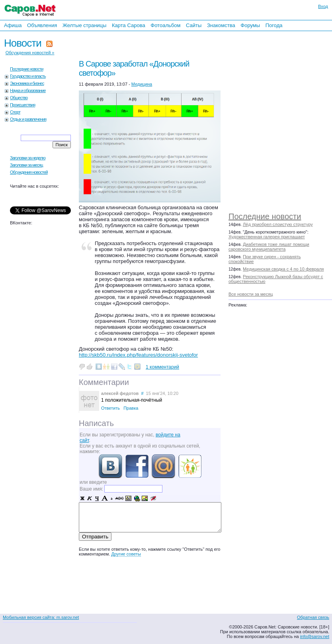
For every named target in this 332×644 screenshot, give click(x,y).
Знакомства (221, 25)
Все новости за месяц (251, 294)
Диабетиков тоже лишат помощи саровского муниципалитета (269, 247)
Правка (131, 408)
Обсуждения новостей (29, 172)
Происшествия (22, 105)
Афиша (13, 25)
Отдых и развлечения (28, 119)
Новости (23, 43)
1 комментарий (162, 367)
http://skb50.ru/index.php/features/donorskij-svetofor (138, 355)
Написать (96, 423)
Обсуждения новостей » (30, 53)
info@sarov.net (315, 636)
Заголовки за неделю (28, 158)
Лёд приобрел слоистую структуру (278, 224)
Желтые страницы (85, 25)
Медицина (142, 84)
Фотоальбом (165, 25)
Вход (323, 6)
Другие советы (126, 554)
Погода (274, 25)
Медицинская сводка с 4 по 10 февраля (283, 269)
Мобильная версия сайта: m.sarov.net (41, 617)
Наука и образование (28, 90)
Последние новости (265, 216)
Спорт (15, 112)
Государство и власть (28, 76)
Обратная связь (313, 617)
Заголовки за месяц (26, 165)
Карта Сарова (129, 25)
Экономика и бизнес (27, 83)
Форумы (250, 25)
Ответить (110, 408)
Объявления (42, 25)
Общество (19, 98)
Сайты (194, 25)
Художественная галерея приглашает (267, 237)
